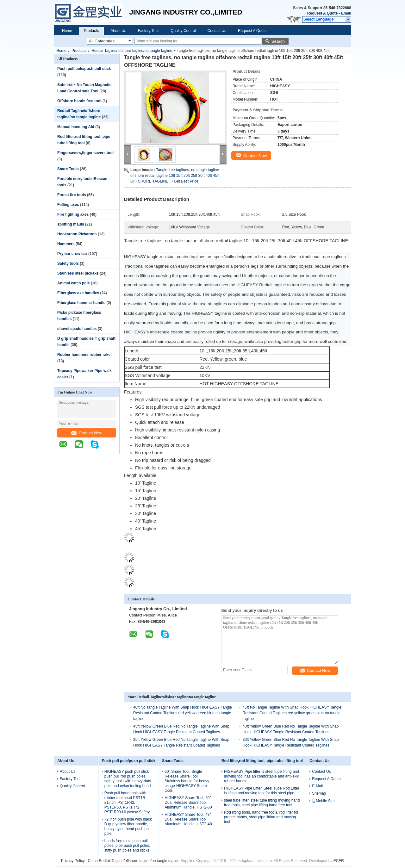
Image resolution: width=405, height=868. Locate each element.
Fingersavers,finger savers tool (85, 153)
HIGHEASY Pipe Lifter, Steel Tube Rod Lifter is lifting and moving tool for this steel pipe (262, 791)
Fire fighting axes (73, 214)
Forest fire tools (72, 195)
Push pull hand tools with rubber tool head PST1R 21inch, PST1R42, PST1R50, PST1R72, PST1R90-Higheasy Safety (127, 803)
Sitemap (319, 793)
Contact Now (87, 433)
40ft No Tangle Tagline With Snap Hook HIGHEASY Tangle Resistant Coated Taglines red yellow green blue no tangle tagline (183, 713)
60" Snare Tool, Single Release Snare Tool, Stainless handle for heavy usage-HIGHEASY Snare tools (187, 781)
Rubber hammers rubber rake (84, 355)
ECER (339, 861)
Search (278, 41)
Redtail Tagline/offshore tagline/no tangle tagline (132, 51)
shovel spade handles (77, 329)
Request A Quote (322, 13)
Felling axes (68, 205)
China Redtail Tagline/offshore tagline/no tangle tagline (134, 861)
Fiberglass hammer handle (81, 303)
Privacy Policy (73, 861)
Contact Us (217, 31)
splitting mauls (71, 224)
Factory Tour (148, 31)
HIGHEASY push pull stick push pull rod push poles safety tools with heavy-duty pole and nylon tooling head (128, 779)
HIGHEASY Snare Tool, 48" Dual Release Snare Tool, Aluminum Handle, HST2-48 (188, 819)
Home (67, 31)
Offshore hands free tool (79, 101)
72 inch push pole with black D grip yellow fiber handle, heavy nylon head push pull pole (128, 826)
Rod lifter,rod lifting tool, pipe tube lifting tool (262, 761)
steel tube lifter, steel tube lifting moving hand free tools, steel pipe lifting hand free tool (262, 803)
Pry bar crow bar (72, 254)
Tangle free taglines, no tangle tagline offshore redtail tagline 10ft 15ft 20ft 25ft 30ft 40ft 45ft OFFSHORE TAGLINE (175, 176)
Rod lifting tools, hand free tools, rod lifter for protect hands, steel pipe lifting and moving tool (261, 817)
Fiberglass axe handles (78, 293)
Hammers (66, 244)
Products (91, 31)
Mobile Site (323, 801)
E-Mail (317, 786)
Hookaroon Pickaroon (77, 234)
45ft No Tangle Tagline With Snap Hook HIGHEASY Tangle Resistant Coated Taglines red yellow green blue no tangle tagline (292, 713)
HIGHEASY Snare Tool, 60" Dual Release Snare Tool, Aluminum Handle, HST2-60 (188, 803)
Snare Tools (68, 169)
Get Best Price (186, 181)
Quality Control (183, 31)
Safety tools (68, 263)
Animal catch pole (74, 283)
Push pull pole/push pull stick (84, 69)
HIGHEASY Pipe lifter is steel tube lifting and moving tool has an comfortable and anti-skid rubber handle (262, 776)
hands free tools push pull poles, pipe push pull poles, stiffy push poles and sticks (127, 846)
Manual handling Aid (76, 127)
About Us (118, 31)
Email (346, 13)
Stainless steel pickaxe (78, 273)
